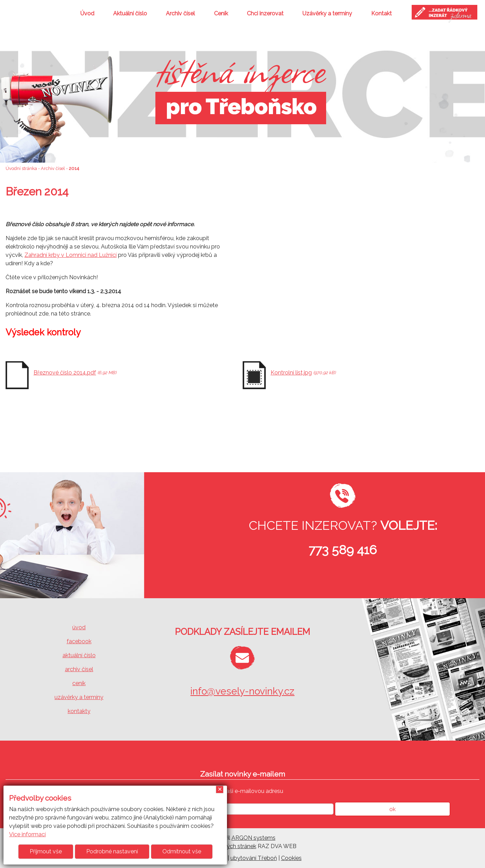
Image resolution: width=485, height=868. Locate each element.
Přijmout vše (46, 851)
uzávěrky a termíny (79, 697)
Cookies (291, 858)
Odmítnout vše (182, 851)
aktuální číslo (79, 655)
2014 (74, 168)
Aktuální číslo (130, 13)
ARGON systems (253, 838)
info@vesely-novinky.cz (242, 691)
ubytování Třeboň (254, 858)
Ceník (221, 13)
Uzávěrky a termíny (327, 13)
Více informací (27, 834)
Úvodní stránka (21, 168)
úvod (79, 627)
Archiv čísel (180, 13)
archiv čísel (79, 669)
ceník (79, 683)
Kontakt (381, 13)
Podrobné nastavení (112, 851)
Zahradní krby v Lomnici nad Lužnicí (71, 255)
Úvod (87, 13)
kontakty (79, 711)
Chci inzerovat (265, 13)
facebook (79, 641)
